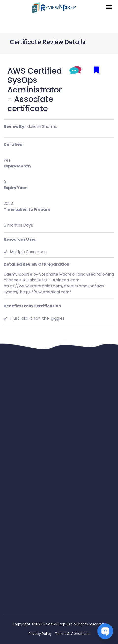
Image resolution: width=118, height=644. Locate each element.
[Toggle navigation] (109, 8)
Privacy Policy (40, 634)
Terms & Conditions (72, 634)
